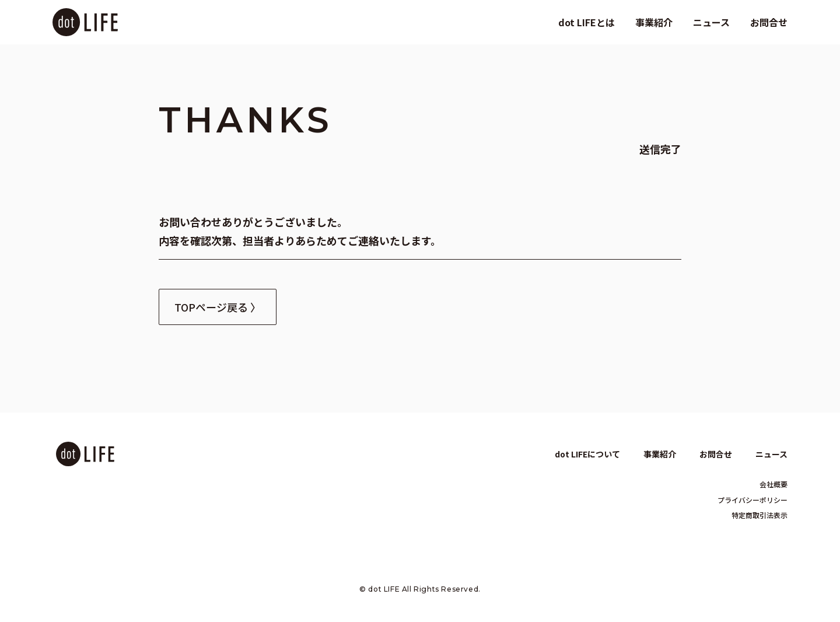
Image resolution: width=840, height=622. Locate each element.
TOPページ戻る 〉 (218, 307)
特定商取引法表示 (759, 515)
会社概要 (773, 484)
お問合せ (769, 22)
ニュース (711, 22)
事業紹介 (654, 22)
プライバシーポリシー (752, 500)
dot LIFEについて (587, 454)
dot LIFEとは (587, 22)
